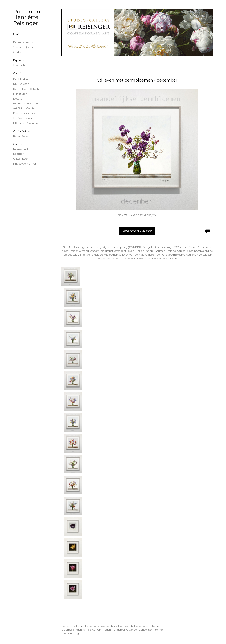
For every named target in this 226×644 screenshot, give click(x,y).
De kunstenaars (23, 42)
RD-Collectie (21, 84)
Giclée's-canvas (23, 118)
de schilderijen (22, 79)
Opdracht (19, 52)
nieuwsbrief (21, 149)
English (17, 34)
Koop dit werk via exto (137, 231)
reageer (18, 154)
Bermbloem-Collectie (27, 89)
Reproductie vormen (26, 103)
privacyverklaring (24, 164)
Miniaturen (20, 94)
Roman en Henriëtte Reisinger (27, 17)
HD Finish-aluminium (27, 123)
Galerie (18, 73)
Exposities (19, 60)
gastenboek (21, 159)
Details (17, 99)
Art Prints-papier (24, 108)
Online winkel (22, 131)
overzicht (20, 65)
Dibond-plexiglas (24, 113)
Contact (18, 144)
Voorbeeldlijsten (23, 47)
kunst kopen (21, 136)
